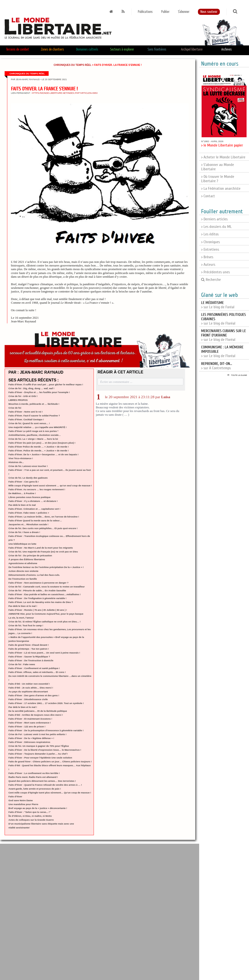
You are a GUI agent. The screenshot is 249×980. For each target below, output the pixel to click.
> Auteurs (208, 265)
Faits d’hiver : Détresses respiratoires (29, 742)
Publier (165, 12)
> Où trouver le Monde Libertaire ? (218, 179)
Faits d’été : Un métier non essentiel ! (29, 684)
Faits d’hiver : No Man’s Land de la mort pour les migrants (41, 548)
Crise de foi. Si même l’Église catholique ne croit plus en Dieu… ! (44, 622)
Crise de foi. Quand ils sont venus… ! (29, 423)
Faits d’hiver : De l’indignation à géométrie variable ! (37, 598)
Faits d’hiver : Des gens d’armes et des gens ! (34, 695)
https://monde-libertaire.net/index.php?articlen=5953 (65, 93)
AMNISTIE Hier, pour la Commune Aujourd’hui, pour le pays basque (46, 614)
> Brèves (207, 257)
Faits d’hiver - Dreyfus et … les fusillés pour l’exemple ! (39, 392)
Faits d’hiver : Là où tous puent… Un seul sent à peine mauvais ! (44, 653)
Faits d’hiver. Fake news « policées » (29, 513)
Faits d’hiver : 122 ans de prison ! (27, 726)
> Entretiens (210, 249)
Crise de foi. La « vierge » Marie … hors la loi (33, 439)
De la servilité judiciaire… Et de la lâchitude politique (38, 711)
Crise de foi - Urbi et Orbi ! (23, 396)
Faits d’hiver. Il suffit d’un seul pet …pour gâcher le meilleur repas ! (46, 384)
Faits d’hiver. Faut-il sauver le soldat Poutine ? (34, 416)
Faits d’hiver (15, 796)
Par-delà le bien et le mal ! (23, 606)
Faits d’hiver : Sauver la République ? (29, 657)
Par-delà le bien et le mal (22, 505)
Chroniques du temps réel (73, 65)
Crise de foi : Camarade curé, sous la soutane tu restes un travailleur (47, 587)
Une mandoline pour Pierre (23, 804)
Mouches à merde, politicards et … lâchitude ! (34, 404)
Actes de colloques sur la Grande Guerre (31, 820)
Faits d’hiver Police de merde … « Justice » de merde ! (39, 447)
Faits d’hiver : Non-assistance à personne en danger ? (39, 583)
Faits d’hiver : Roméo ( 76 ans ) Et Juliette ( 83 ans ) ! (38, 610)
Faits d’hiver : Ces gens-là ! (24, 482)
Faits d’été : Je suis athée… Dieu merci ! (31, 688)
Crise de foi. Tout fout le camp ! (26, 625)
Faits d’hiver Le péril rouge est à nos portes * (33, 431)
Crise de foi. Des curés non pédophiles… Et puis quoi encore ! (43, 528)
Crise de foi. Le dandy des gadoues (28, 478)
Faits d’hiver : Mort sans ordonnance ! (30, 723)
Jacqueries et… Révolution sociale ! (28, 524)
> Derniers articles (214, 219)
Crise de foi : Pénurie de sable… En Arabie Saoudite (37, 590)
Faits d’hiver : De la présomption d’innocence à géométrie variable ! (46, 730)
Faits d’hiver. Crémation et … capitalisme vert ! (34, 509)
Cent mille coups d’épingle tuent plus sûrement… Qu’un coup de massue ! (50, 793)
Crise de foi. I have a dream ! (24, 532)
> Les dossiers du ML (216, 227)
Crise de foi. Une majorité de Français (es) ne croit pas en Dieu (43, 552)
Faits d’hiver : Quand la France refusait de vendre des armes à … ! (45, 785)
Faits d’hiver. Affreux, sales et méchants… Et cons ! (37, 672)
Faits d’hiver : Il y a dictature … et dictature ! (33, 501)
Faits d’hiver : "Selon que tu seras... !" (30, 812)
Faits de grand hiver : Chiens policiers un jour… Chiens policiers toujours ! (50, 761)
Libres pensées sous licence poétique (30, 497)
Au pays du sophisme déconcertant (28, 692)
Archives (227, 49)
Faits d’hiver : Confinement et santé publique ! (34, 668)
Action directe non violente (23, 571)
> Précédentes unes (215, 272)
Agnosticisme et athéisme (23, 563)
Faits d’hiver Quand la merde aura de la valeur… (35, 520)
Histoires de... (16, 462)
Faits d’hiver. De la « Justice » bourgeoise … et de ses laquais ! (44, 454)
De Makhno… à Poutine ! (22, 493)
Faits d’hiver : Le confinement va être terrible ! (34, 773)
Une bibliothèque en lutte (22, 544)
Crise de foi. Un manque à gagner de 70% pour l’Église (39, 746)
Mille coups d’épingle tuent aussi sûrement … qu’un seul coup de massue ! (50, 486)
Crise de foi (15, 408)
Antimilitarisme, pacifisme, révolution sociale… (35, 435)
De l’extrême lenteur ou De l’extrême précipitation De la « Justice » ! (46, 567)
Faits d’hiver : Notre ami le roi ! (26, 412)
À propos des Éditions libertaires (27, 559)
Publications (145, 12)
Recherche (211, 280)
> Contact (208, 196)
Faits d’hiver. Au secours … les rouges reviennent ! (37, 489)
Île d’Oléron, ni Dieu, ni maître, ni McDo (30, 816)
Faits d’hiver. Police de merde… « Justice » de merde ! (39, 451)
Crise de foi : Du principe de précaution (30, 555)
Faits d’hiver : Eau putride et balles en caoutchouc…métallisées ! (44, 594)
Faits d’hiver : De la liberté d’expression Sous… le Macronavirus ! (45, 750)
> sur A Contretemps (217, 366)
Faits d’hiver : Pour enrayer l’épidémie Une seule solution (40, 758)
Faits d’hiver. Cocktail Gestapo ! (26, 419)
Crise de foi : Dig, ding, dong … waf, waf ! (31, 388)
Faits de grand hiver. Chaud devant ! (29, 645)
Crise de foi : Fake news (22, 664)
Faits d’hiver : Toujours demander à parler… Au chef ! (38, 754)
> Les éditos (210, 234)
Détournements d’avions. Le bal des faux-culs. (34, 575)
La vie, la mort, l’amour (21, 618)
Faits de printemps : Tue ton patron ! (29, 649)
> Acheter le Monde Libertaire (223, 157)
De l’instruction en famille (23, 579)
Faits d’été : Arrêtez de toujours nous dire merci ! (36, 715)
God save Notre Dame (21, 800)
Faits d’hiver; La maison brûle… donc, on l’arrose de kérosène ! (44, 517)
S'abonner (184, 12)
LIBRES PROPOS (18, 400)
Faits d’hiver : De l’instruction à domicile (31, 660)
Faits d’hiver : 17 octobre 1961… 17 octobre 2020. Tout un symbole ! (46, 703)
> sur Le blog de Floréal (223, 335)
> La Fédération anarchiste (221, 189)
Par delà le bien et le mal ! (23, 707)
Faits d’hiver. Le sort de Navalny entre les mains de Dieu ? (41, 602)
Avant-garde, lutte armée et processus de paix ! (35, 789)
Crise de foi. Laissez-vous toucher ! (28, 466)
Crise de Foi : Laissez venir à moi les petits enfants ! (37, 734)
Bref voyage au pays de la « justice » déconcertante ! (38, 808)
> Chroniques (210, 242)
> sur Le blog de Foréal (218, 305)
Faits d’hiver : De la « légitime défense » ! (31, 738)
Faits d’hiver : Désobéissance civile (28, 699)
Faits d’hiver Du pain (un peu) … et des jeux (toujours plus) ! (42, 443)
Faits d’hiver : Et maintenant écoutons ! (30, 719)
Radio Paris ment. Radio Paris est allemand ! (33, 777)
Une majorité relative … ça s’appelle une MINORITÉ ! (38, 427)
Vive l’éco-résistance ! (21, 458)
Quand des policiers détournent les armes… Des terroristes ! (42, 781)
